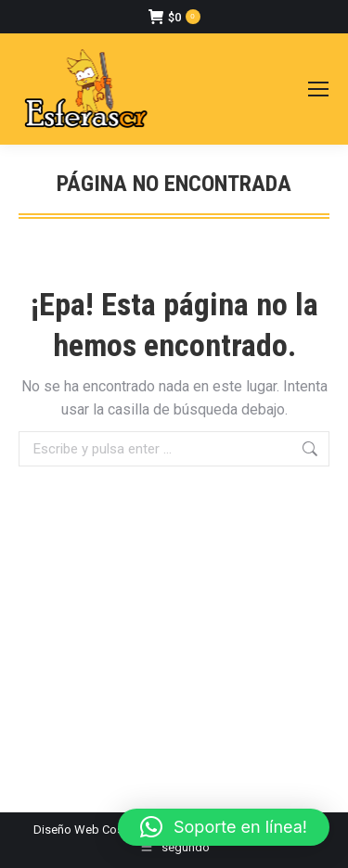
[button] (224, 827)
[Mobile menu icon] (318, 89)
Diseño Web (66, 830)
